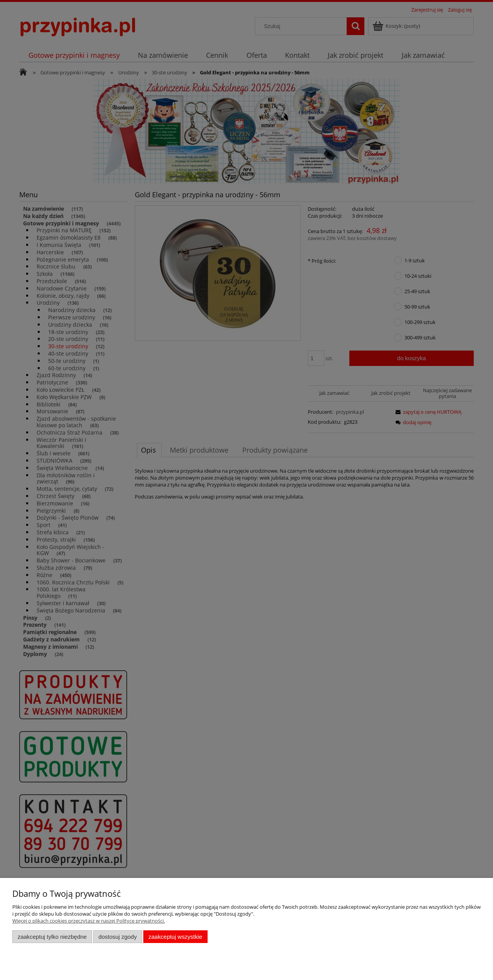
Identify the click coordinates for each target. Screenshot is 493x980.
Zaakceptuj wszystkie (175, 937)
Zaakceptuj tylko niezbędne (52, 937)
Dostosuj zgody (117, 937)
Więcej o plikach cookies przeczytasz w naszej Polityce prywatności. (89, 921)
